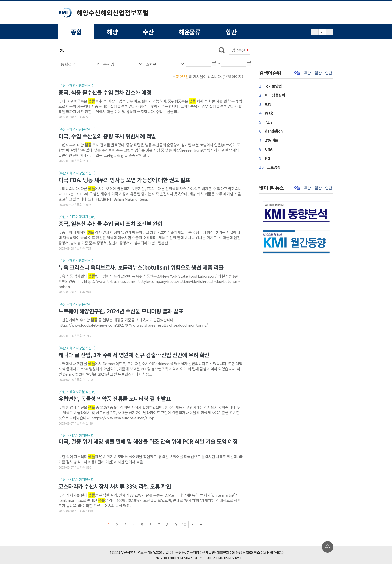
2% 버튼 (269, 140)
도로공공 (270, 167)
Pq (264, 158)
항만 (231, 32)
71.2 (266, 122)
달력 (215, 66)
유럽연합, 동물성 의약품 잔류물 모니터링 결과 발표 (115, 398)
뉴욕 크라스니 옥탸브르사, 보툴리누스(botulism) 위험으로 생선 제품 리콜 (141, 267)
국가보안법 (271, 86)
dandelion (271, 131)
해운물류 (190, 32)
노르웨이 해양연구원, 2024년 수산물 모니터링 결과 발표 (121, 311)
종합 (76, 32)
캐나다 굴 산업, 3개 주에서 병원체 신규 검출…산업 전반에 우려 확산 (134, 355)
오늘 (297, 73)
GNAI (266, 149)
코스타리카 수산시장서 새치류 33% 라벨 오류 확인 (115, 486)
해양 (112, 32)
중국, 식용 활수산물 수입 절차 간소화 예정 (105, 92)
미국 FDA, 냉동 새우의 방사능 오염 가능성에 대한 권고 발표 (124, 180)
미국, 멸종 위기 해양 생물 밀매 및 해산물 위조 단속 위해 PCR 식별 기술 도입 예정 (148, 441)
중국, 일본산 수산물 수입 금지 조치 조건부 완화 (110, 223)
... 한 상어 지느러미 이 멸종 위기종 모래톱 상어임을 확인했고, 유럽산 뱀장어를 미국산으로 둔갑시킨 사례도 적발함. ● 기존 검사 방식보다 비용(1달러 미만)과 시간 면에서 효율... (150, 459)
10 (184, 524)
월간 (318, 73)
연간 (329, 73)
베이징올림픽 (272, 95)
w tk (266, 113)
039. (266, 104)
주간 (308, 73)
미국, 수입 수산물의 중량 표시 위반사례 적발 (107, 136)
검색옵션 (238, 50)
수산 (148, 32)
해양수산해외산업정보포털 (113, 13)
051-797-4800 (242, 552)
